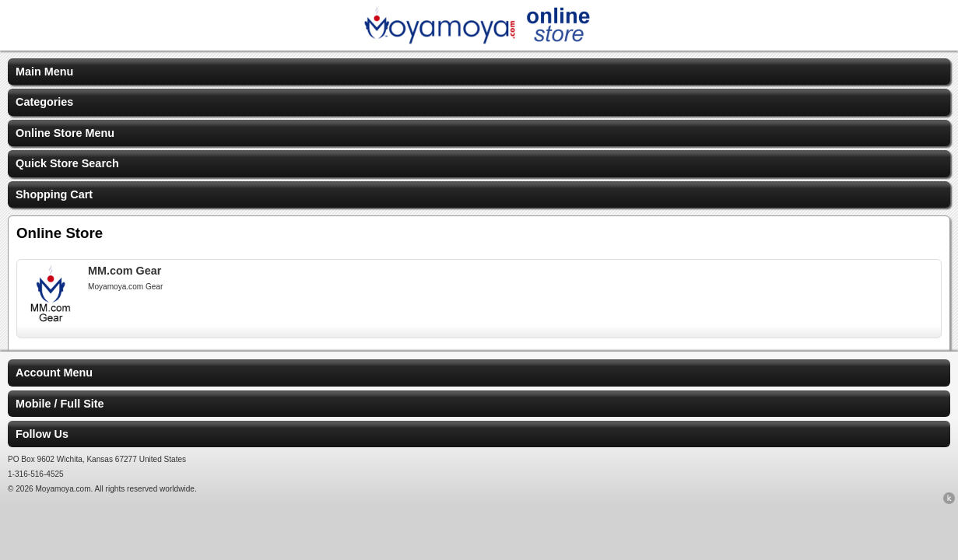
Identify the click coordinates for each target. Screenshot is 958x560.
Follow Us (42, 434)
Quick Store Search (67, 163)
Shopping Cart (54, 194)
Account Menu (54, 373)
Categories (44, 102)
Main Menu (44, 72)
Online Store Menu (65, 133)
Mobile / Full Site (60, 404)
